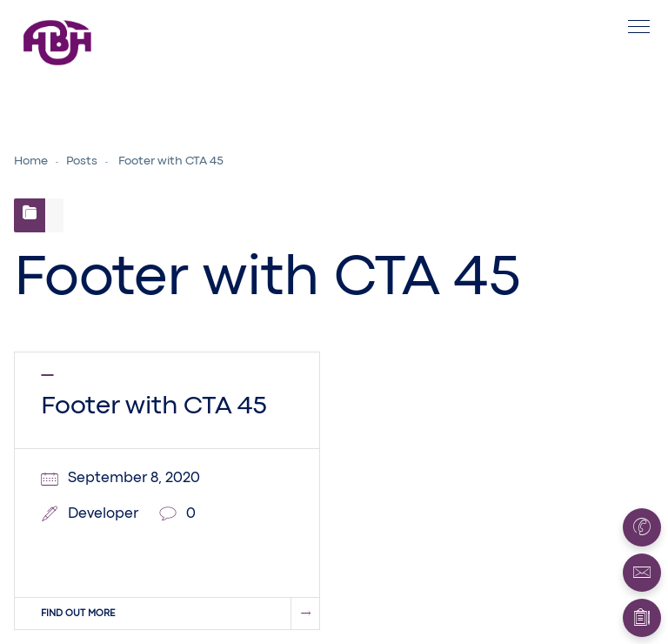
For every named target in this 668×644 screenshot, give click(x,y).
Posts (82, 161)
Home (31, 161)
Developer (103, 514)
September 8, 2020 (134, 478)
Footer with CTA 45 (154, 406)
